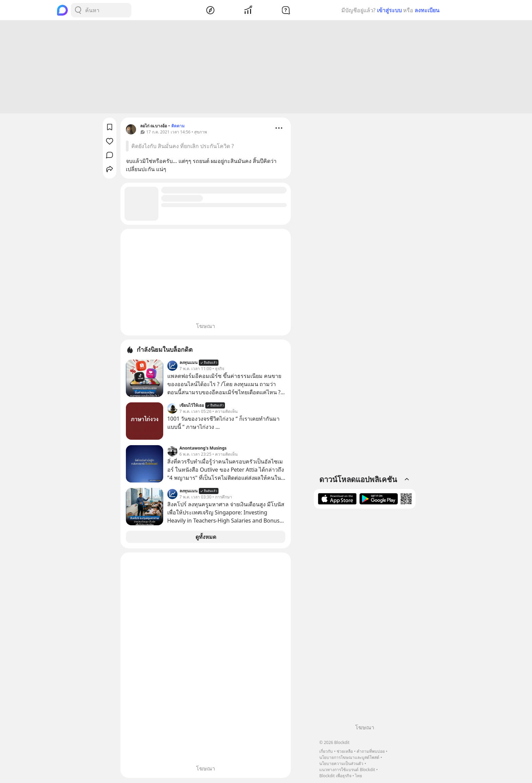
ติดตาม (178, 127)
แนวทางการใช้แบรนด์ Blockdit (347, 770)
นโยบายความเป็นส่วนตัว (341, 763)
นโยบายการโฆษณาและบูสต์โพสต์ (349, 757)
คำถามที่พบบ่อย (371, 751)
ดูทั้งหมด (206, 538)
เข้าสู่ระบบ (389, 10)
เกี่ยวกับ (326, 751)
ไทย (358, 776)
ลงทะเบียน (427, 10)
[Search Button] (78, 10)
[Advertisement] (266, 68)
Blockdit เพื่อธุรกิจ (335, 776)
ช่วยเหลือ (345, 751)
